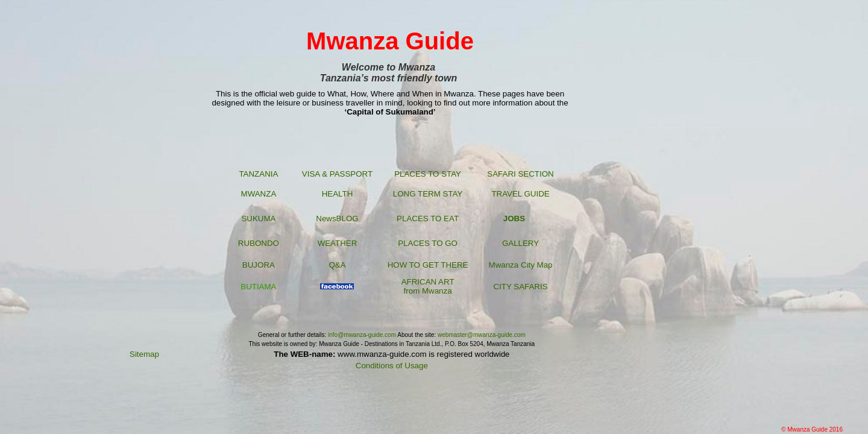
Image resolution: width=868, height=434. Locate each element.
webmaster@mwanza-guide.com (482, 335)
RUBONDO (259, 243)
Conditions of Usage (392, 366)
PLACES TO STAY (428, 174)
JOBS (514, 219)
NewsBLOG (337, 219)
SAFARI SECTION (520, 174)
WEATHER (338, 243)
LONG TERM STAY (428, 194)
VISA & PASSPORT (337, 174)
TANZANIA (258, 174)
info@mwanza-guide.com (361, 335)
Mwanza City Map (521, 265)
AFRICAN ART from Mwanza (428, 286)
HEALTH (338, 194)
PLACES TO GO (428, 243)
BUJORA (259, 265)
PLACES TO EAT (428, 219)
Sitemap (144, 354)
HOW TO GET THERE (428, 265)
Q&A (337, 265)
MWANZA (259, 194)
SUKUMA (258, 219)
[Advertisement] (678, 211)
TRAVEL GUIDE (520, 194)
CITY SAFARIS (520, 287)
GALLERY (520, 243)
